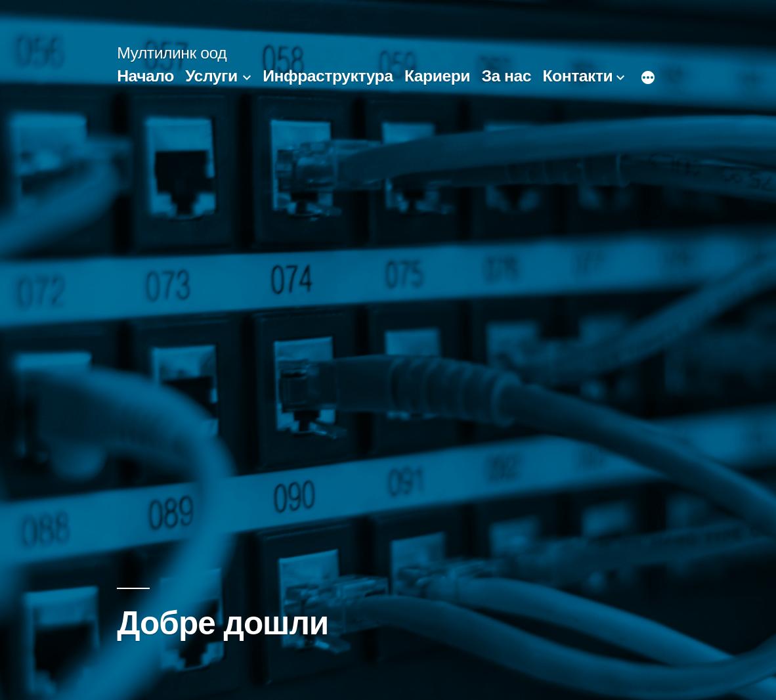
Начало (145, 76)
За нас (506, 76)
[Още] (648, 79)
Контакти (577, 76)
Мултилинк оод (172, 53)
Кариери (437, 76)
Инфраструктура (328, 76)
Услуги (211, 76)
